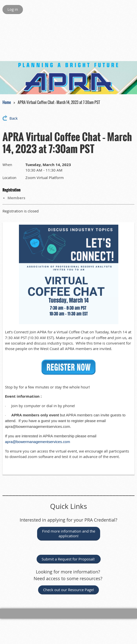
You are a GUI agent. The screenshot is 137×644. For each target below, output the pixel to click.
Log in (13, 9)
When (7, 165)
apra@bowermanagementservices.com (37, 442)
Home (7, 102)
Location (9, 178)
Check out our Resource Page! (68, 590)
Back (14, 118)
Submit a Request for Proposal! (69, 559)
